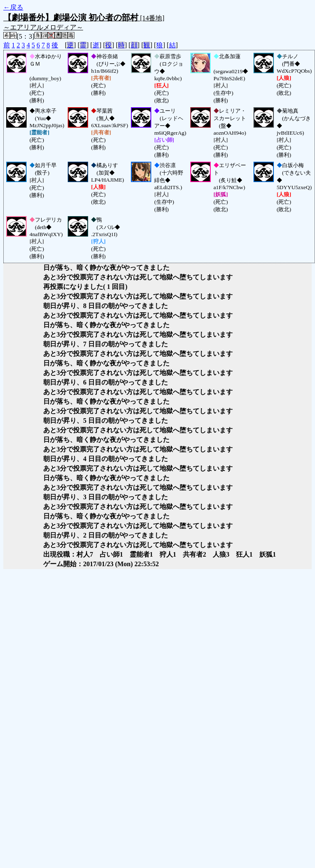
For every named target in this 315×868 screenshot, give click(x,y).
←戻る (13, 7)
